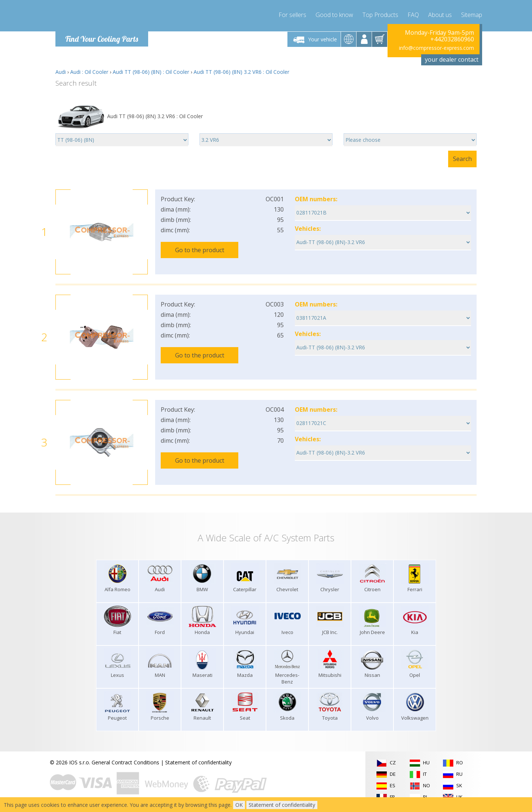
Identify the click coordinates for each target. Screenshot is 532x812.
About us (440, 15)
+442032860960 (452, 39)
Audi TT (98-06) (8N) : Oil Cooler (151, 72)
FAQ (413, 15)
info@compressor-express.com (436, 48)
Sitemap (472, 15)
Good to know (334, 15)
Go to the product (200, 250)
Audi (61, 72)
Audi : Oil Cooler (89, 72)
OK (239, 805)
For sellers (292, 15)
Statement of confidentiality (198, 762)
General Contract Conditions (125, 762)
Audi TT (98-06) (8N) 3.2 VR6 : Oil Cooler (241, 72)
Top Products (380, 15)
